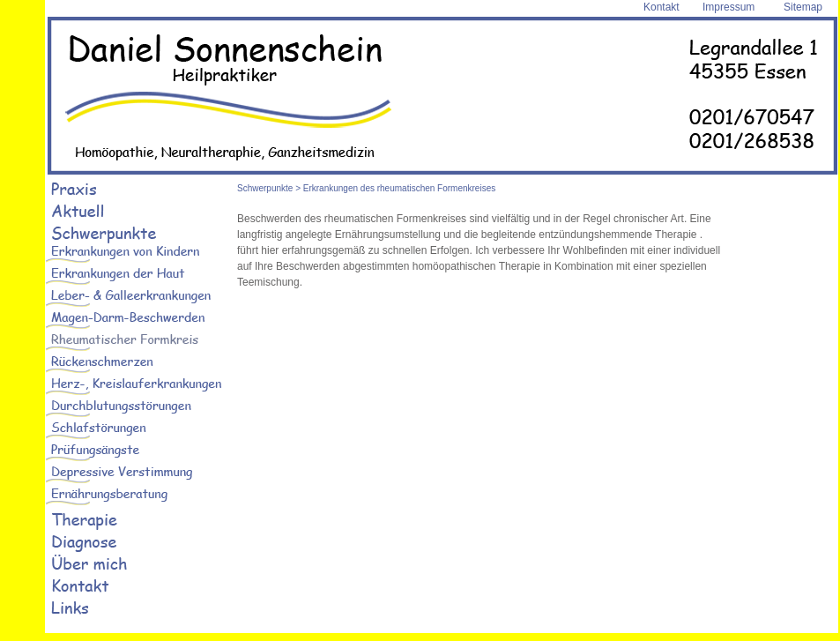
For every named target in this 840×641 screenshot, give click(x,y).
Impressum (728, 7)
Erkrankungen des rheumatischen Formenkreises (399, 188)
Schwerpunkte (265, 188)
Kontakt (662, 7)
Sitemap (803, 7)
